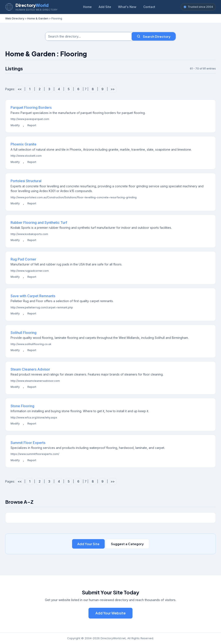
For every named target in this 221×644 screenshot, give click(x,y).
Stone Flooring (22, 406)
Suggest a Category (127, 544)
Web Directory (15, 18)
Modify (15, 125)
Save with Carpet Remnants (33, 296)
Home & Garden (38, 18)
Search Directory (154, 36)
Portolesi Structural (26, 181)
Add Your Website (110, 613)
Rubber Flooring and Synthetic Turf (39, 223)
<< (20, 89)
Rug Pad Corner (23, 259)
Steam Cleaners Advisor (30, 369)
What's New (127, 7)
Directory (32, 5)
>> (113, 89)
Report (32, 125)
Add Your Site (88, 544)
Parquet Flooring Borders (31, 107)
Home (87, 7)
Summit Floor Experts (28, 443)
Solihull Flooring (24, 333)
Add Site (105, 7)
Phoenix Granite (24, 144)
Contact (149, 7)
